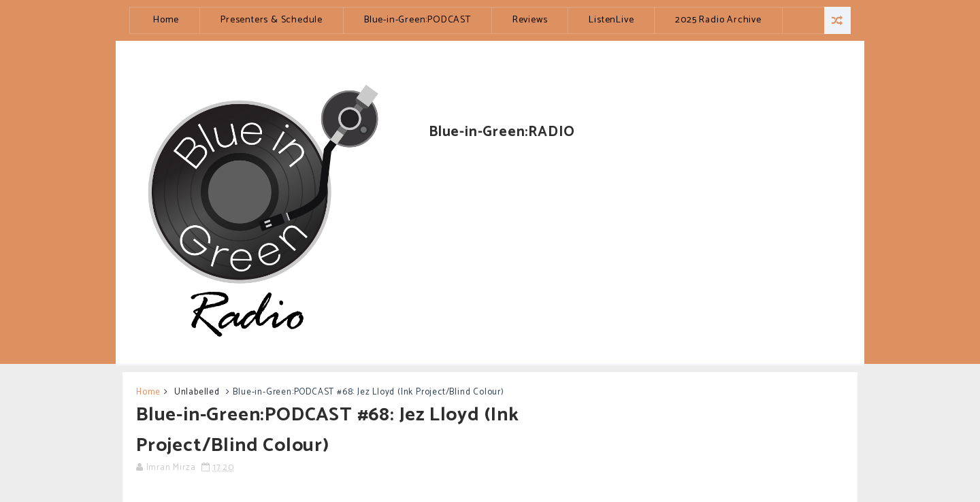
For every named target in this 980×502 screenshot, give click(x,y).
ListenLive (611, 20)
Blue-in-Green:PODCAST (418, 20)
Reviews (530, 20)
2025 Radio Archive (718, 20)
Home (166, 20)
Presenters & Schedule (272, 20)
